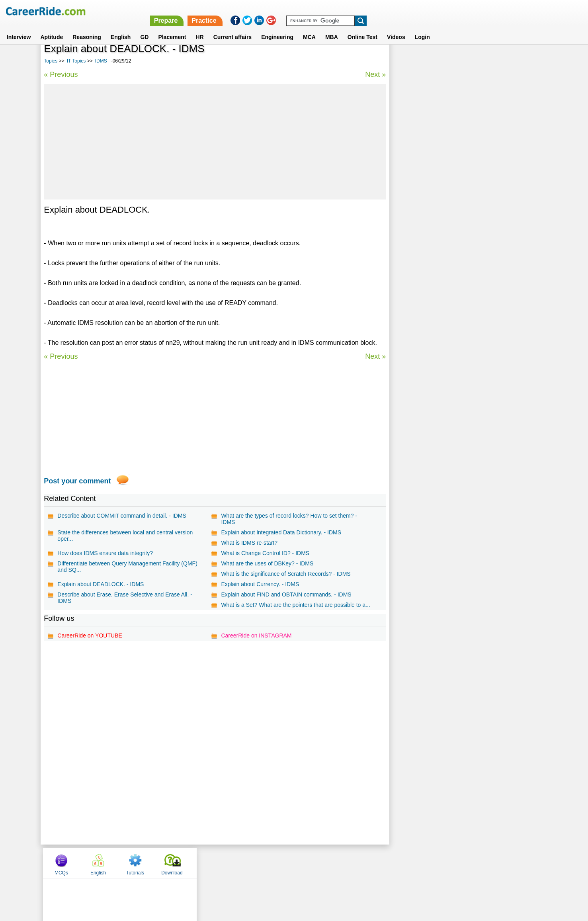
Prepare (381, 11)
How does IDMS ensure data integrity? (105, 553)
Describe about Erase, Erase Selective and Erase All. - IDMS (125, 598)
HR (199, 27)
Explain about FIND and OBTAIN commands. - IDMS (286, 594)
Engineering (277, 27)
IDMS (101, 61)
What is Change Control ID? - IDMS (265, 553)
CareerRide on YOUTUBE (90, 642)
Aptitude (52, 27)
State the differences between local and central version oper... (125, 536)
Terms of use (291, 869)
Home (196, 869)
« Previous (61, 74)
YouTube (351, 869)
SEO (403, 245)
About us (222, 869)
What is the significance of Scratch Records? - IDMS (286, 574)
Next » (375, 74)
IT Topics (76, 61)
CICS (403, 273)
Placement (172, 27)
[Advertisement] (215, 142)
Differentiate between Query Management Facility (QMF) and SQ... (127, 567)
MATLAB (408, 231)
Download (521, 61)
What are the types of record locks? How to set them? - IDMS (289, 519)
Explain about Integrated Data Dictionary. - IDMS (281, 532)
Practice (420, 11)
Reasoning (87, 27)
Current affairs (232, 27)
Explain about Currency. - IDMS (260, 584)
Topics (51, 61)
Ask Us (323, 869)
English (121, 27)
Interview (19, 27)
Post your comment (77, 481)
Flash (404, 203)
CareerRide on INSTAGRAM (256, 642)
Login (422, 27)
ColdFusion (412, 259)
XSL (402, 217)
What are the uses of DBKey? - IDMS (267, 563)
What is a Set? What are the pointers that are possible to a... (291, 608)
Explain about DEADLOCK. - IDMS (101, 584)
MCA (309, 27)
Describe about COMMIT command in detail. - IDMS (122, 516)
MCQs (410, 61)
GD (144, 27)
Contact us (254, 869)
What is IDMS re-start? (249, 543)
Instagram (381, 869)
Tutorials (484, 61)
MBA (332, 27)
